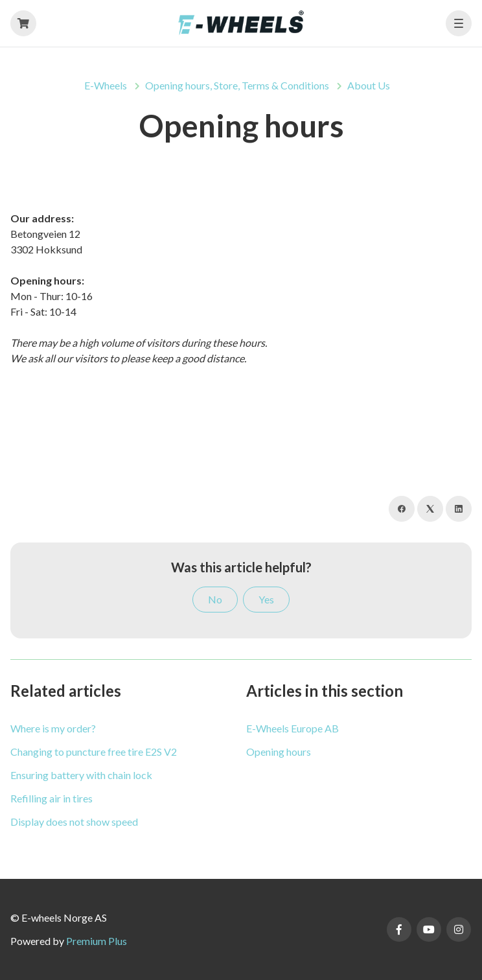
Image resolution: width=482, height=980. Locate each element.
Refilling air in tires (52, 798)
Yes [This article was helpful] (266, 599)
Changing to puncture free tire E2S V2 (94, 752)
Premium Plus (97, 941)
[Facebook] (402, 509)
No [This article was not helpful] (215, 599)
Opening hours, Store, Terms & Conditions (237, 85)
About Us (369, 85)
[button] (459, 23)
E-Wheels (106, 85)
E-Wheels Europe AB (293, 728)
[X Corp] (430, 509)
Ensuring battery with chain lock (81, 775)
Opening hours (279, 752)
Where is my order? (53, 728)
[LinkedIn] (459, 509)
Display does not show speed (74, 822)
